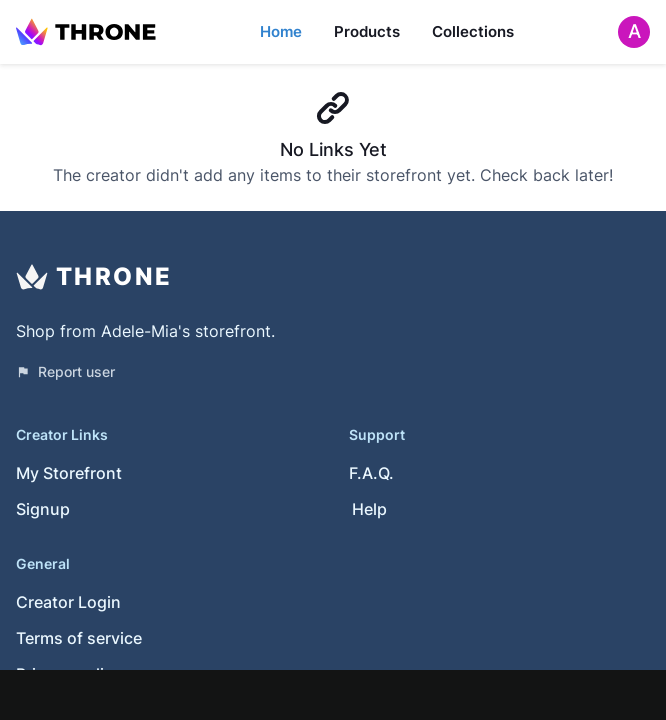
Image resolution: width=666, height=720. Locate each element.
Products (367, 31)
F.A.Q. (371, 473)
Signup (43, 509)
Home (281, 31)
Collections (473, 31)
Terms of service (79, 638)
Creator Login (68, 602)
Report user (65, 371)
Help (369, 509)
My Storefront (69, 473)
